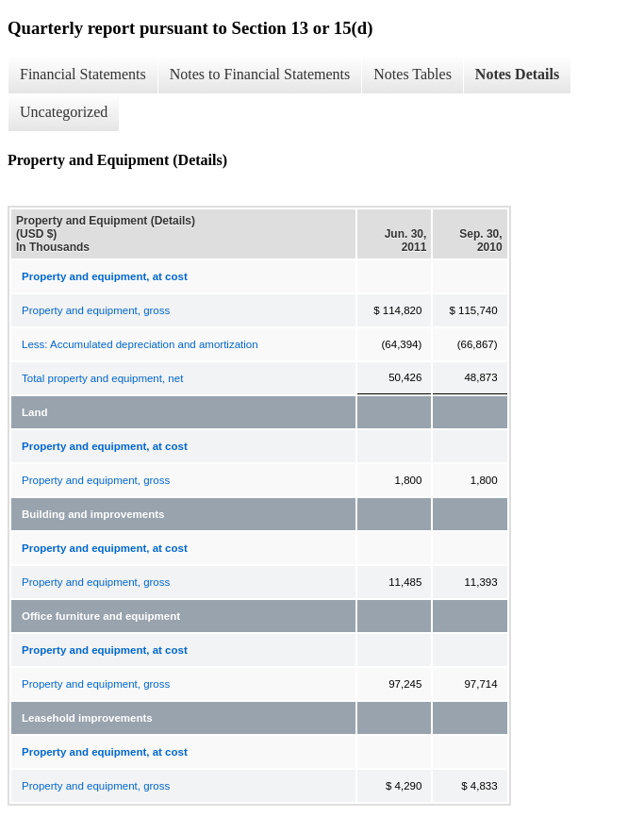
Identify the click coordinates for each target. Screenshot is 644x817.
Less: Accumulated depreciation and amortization (140, 344)
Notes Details (517, 74)
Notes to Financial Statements (260, 74)
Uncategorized (64, 112)
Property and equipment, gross (96, 310)
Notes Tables (413, 74)
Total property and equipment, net (102, 378)
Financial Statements (83, 74)
